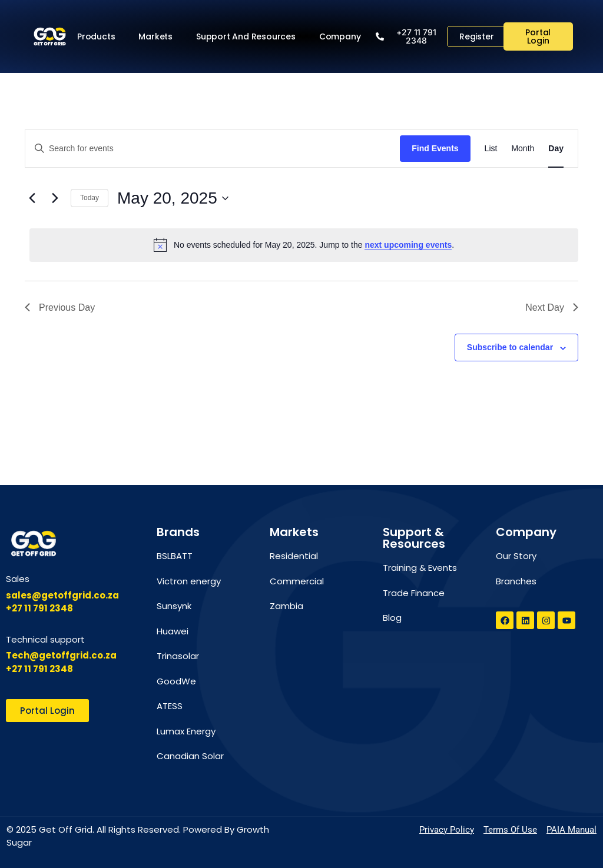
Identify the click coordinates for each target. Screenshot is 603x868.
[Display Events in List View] (491, 149)
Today (90, 198)
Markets (158, 36)
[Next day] (55, 198)
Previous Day (60, 307)
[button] (411, 36)
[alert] (304, 245)
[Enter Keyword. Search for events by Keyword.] (213, 149)
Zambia (286, 606)
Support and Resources (249, 36)
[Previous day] (32, 198)
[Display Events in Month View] (523, 149)
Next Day (552, 307)
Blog (392, 618)
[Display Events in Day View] (556, 149)
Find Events (435, 148)
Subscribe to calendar (510, 347)
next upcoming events (408, 245)
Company (343, 36)
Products (99, 36)
